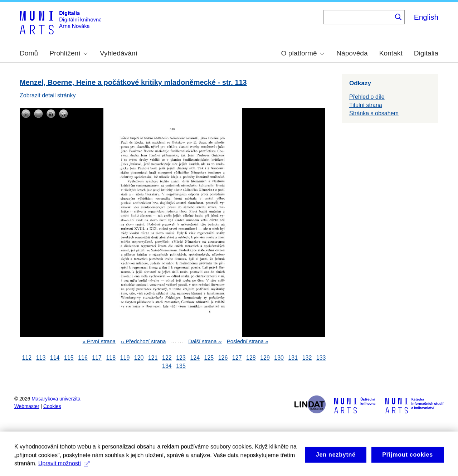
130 (279, 358)
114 (55, 358)
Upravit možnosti (64, 468)
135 (181, 366)
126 (223, 358)
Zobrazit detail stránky (48, 95)
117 (97, 358)
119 (125, 358)
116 (83, 358)
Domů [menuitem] (29, 53)
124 (195, 358)
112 (27, 358)
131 (293, 358)
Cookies (52, 406)
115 (69, 358)
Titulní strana (366, 105)
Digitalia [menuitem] (426, 53)
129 (265, 358)
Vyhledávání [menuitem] (119, 53)
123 (181, 358)
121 (153, 358)
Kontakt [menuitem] (391, 53)
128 (251, 358)
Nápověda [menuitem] (352, 53)
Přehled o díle (367, 97)
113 (41, 358)
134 (167, 366)
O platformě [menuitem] (303, 53)
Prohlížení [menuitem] (68, 53)
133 (321, 358)
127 (237, 358)
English (426, 17)
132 (307, 358)
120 (139, 358)
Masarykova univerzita (56, 399)
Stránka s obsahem (374, 113)
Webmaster (27, 406)
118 (111, 358)
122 (167, 358)
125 (209, 358)
